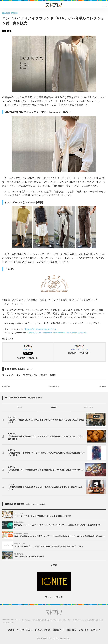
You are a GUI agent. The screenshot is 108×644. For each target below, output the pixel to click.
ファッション (8, 375)
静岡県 (53, 375)
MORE (54, 565)
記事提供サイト (59, 630)
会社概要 (11, 630)
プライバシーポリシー (25, 630)
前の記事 (6, 386)
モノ (19, 375)
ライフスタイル (30, 375)
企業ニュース (96, 630)
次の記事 (102, 386)
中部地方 (43, 375)
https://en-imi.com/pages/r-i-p (41, 329)
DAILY (19, 407)
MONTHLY (89, 407)
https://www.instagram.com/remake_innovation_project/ (58, 333)
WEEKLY (54, 407)
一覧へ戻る (54, 386)
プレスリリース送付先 (43, 630)
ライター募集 (84, 630)
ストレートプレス (54, 597)
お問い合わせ (71, 630)
